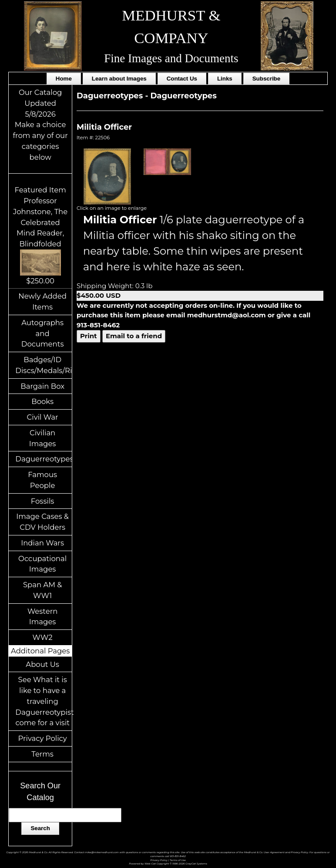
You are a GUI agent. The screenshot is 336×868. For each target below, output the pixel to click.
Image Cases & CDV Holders (42, 522)
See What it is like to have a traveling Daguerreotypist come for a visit (44, 701)
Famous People (42, 480)
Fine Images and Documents (171, 58)
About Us (42, 664)
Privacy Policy (43, 738)
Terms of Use (178, 860)
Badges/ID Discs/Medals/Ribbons (44, 365)
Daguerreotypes (44, 459)
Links (225, 79)
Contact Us (182, 79)
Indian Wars (42, 543)
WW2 (43, 637)
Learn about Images (119, 79)
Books (42, 401)
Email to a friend (134, 336)
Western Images (42, 617)
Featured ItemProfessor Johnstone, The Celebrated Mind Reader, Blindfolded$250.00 (40, 235)
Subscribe (266, 79)
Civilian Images (43, 438)
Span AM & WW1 (42, 590)
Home (64, 79)
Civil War (43, 417)
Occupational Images (42, 564)
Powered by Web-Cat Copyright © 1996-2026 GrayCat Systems (168, 863)
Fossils (43, 501)
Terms (42, 754)
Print (89, 336)
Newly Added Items (42, 301)
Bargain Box (42, 386)
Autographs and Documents (43, 333)
